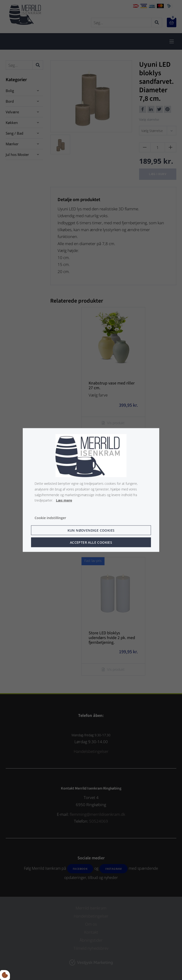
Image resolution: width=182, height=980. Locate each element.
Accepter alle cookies (91, 542)
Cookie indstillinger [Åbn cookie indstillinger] (50, 518)
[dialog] (91, 490)
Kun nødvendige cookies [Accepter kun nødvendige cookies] (91, 530)
